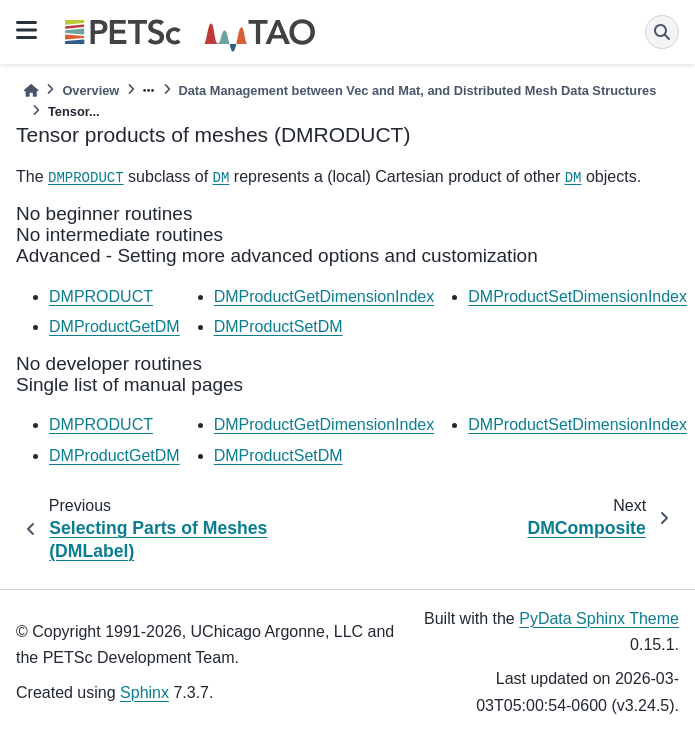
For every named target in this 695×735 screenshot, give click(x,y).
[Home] (31, 90)
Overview (90, 90)
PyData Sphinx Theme (599, 618)
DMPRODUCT (86, 178)
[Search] (662, 32)
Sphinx (144, 692)
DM (221, 178)
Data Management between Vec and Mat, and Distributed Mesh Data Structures (418, 90)
